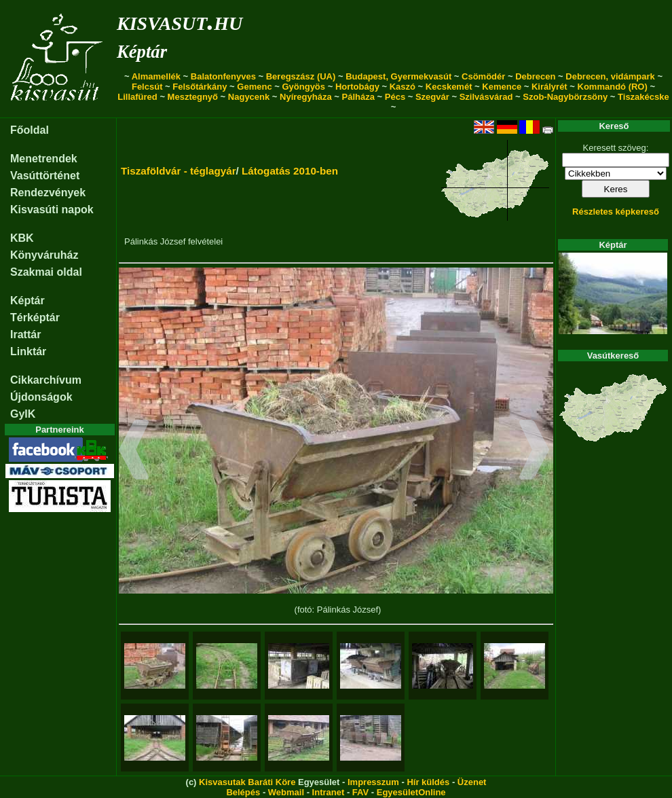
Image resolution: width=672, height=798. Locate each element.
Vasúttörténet (45, 176)
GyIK (23, 414)
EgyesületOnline (411, 792)
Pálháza (358, 97)
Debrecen (535, 76)
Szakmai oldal (46, 272)
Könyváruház (44, 255)
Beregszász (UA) (301, 76)
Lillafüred (137, 97)
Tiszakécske (643, 97)
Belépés (243, 792)
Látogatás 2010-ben (290, 171)
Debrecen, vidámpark (610, 76)
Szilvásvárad (486, 97)
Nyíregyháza (306, 97)
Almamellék (156, 76)
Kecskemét (449, 87)
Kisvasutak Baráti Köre (247, 782)
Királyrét (549, 87)
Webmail (286, 792)
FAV (360, 792)
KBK (22, 238)
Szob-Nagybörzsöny (565, 97)
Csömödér (483, 76)
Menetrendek (44, 159)
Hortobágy (357, 87)
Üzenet (472, 782)
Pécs (395, 97)
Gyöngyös (303, 87)
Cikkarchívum (46, 380)
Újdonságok (41, 397)
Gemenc (254, 87)
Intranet (329, 792)
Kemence (502, 87)
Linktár (28, 351)
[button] (134, 452)
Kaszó (403, 87)
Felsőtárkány (200, 87)
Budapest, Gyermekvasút (398, 76)
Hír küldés (428, 782)
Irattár (25, 334)
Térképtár (35, 318)
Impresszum (373, 782)
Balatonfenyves (223, 76)
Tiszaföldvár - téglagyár (179, 171)
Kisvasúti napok (52, 210)
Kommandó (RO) (613, 87)
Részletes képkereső (616, 212)
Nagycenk (249, 97)
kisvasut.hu (180, 21)
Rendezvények (48, 193)
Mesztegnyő (193, 97)
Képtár (142, 52)
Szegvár (432, 97)
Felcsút (147, 87)
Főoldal (30, 130)
